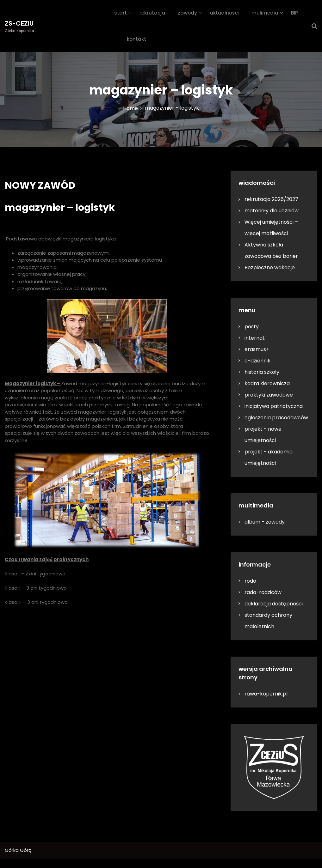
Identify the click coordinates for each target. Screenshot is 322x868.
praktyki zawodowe (269, 395)
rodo (250, 581)
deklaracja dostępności (274, 604)
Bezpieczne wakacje (270, 267)
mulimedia (265, 13)
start (121, 13)
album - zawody (265, 522)
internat (255, 338)
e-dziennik (257, 361)
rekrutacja (152, 13)
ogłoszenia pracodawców (276, 418)
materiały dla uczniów (272, 211)
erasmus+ (257, 349)
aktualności (224, 13)
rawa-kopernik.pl (266, 694)
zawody (187, 13)
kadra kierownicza (267, 383)
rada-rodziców (263, 592)
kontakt (136, 39)
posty (252, 327)
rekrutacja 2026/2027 (271, 199)
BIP (294, 13)
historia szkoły (262, 372)
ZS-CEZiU (19, 23)
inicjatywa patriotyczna (274, 406)
